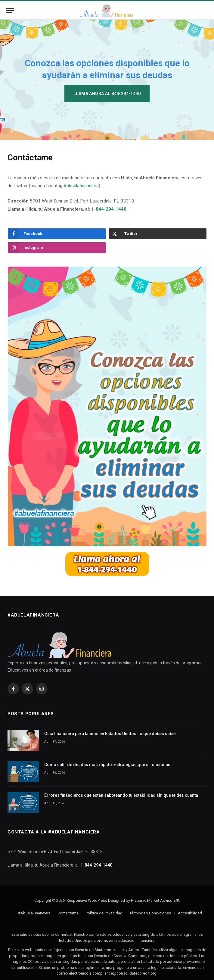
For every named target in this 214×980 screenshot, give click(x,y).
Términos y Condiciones (150, 913)
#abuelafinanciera (81, 186)
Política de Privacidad (104, 913)
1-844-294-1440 (109, 209)
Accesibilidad (190, 913)
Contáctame (68, 913)
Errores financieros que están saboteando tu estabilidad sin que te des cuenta (121, 795)
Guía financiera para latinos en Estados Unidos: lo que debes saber (110, 734)
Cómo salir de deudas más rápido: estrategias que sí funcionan (107, 765)
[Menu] (10, 11)
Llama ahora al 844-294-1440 (107, 94)
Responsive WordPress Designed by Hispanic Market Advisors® (123, 900)
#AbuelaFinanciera (34, 913)
